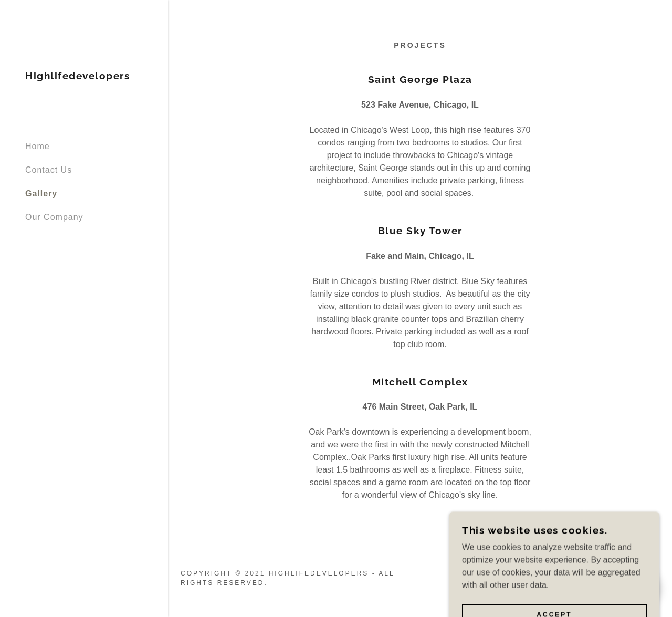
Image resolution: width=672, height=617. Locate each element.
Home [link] (38, 146)
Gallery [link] (41, 194)
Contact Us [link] (49, 170)
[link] (77, 76)
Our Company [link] (54, 217)
